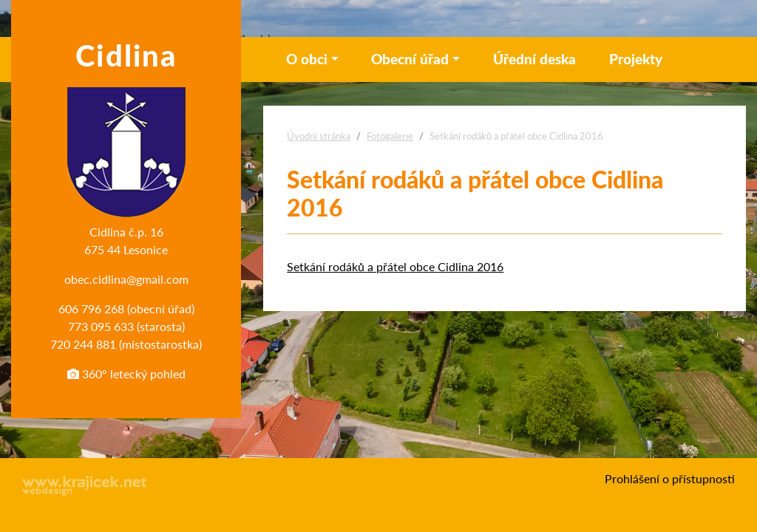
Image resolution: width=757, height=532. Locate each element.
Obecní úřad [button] (410, 59)
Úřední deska (534, 59)
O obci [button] (307, 59)
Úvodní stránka (319, 136)
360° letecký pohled (126, 374)
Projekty (636, 59)
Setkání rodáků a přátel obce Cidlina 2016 (395, 266)
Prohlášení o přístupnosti (670, 478)
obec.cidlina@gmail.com (126, 279)
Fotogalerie (390, 136)
